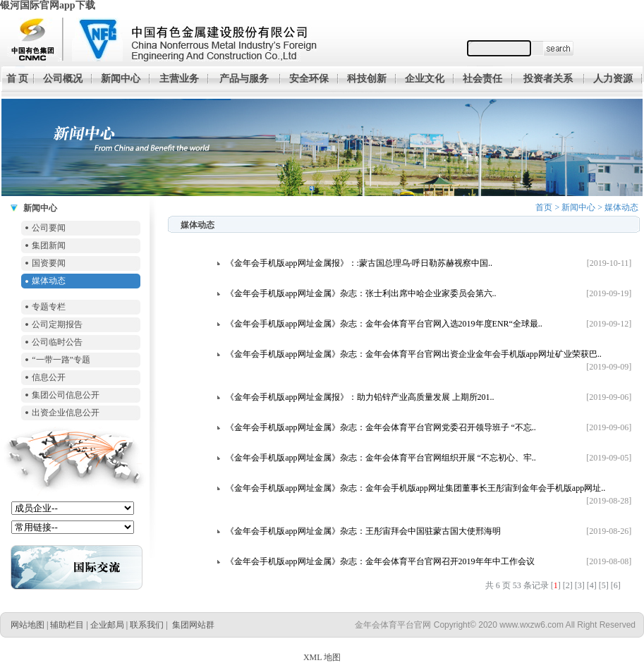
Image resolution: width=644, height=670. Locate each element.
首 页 (18, 79)
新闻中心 (121, 79)
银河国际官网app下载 (48, 5)
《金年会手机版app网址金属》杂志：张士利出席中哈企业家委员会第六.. (361, 293)
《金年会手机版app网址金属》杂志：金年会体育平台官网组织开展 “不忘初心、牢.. (381, 458)
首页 (544, 207)
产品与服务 (244, 79)
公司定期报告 (57, 324)
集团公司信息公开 (66, 395)
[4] (592, 585)
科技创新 (367, 79)
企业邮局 (107, 625)
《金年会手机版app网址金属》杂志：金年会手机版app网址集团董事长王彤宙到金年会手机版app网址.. (415, 488)
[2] (568, 585)
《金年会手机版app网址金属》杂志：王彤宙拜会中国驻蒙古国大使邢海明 (363, 531)
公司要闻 (49, 228)
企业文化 (425, 79)
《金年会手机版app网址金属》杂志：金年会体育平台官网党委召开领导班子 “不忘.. (381, 427)
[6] (616, 585)
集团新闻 (49, 245)
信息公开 (49, 377)
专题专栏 (49, 307)
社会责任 (482, 79)
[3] (580, 585)
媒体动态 (49, 281)
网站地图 (28, 625)
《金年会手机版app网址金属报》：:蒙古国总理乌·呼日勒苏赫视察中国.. (359, 263)
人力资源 (613, 79)
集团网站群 (193, 625)
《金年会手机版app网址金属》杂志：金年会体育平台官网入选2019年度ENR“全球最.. (384, 324)
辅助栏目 (67, 625)
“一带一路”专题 (61, 360)
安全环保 (309, 79)
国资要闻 (49, 263)
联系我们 (147, 625)
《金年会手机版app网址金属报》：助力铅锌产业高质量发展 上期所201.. (360, 397)
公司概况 (63, 79)
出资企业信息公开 (66, 413)
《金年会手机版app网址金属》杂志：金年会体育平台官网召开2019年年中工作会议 (380, 561)
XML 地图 (322, 657)
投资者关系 (548, 79)
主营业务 (179, 79)
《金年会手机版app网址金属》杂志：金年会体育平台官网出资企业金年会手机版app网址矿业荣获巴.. (414, 354)
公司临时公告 (57, 342)
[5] (604, 585)
